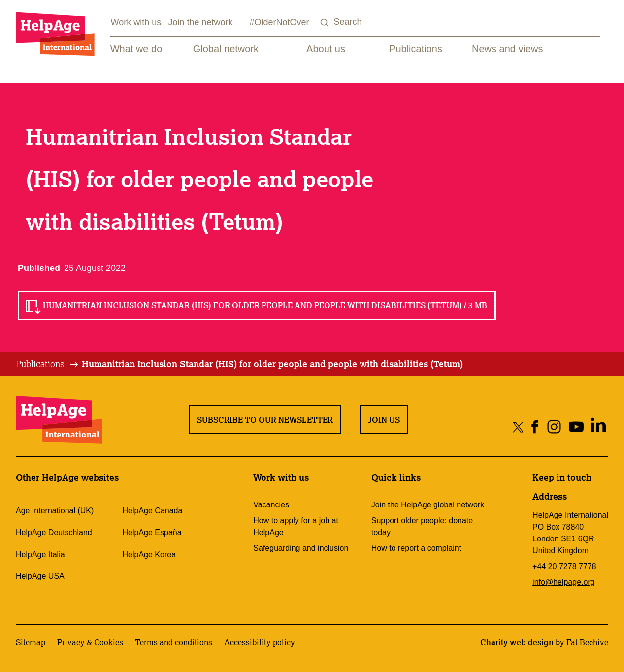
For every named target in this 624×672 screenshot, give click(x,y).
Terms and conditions (174, 642)
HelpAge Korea (149, 554)
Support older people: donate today (422, 526)
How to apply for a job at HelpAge (296, 526)
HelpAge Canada (153, 511)
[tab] (48, 364)
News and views (508, 49)
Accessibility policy (260, 642)
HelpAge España (152, 532)
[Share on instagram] (554, 426)
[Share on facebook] (535, 426)
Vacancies (271, 505)
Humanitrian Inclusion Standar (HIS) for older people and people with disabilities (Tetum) (272, 364)
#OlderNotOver (279, 22)
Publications (416, 49)
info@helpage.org (564, 582)
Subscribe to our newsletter (265, 420)
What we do (136, 49)
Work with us (136, 22)
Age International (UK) (55, 511)
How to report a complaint (416, 548)
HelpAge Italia (40, 554)
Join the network (201, 22)
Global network (226, 49)
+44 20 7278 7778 (564, 566)
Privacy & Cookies (90, 642)
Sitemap (31, 642)
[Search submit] (325, 23)
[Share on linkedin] (598, 426)
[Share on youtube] (576, 426)
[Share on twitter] (518, 426)
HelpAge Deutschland (54, 532)
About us (326, 49)
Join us (384, 420)
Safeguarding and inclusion (301, 548)
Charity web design (517, 642)
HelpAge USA (40, 576)
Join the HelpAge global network (428, 505)
